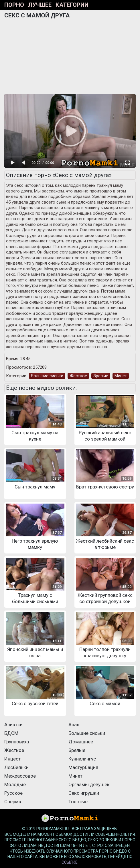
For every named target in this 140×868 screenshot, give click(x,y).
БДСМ (11, 733)
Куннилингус (82, 759)
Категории (72, 5)
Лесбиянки (16, 767)
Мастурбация (83, 767)
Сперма (13, 802)
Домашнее (81, 742)
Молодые (15, 784)
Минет (121, 376)
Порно (14, 5)
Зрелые (101, 376)
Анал (74, 725)
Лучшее (40, 5)
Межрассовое (20, 776)
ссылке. (70, 862)
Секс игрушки (84, 793)
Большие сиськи (47, 376)
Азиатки (13, 725)
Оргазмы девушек (89, 784)
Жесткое (78, 376)
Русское (13, 793)
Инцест (12, 759)
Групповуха (17, 742)
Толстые (78, 802)
